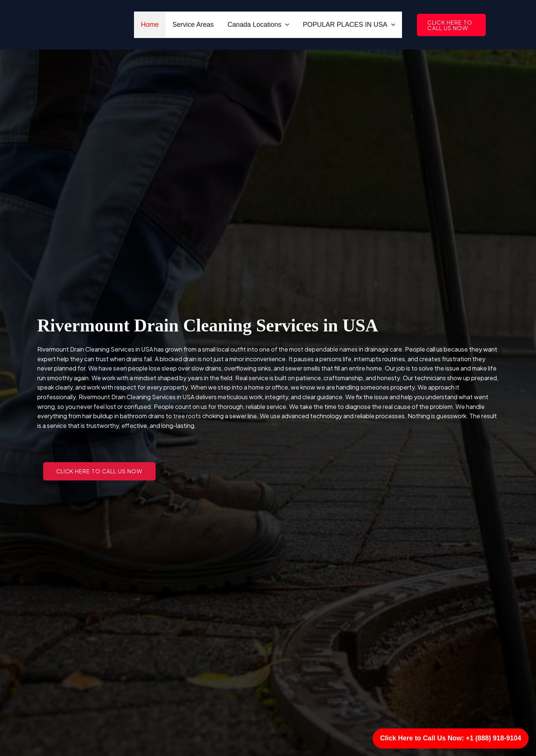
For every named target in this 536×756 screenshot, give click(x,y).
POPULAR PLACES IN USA (349, 25)
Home (150, 25)
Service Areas (193, 25)
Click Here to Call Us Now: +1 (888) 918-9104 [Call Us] (451, 738)
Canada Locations (258, 25)
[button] (451, 25)
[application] (285, 25)
